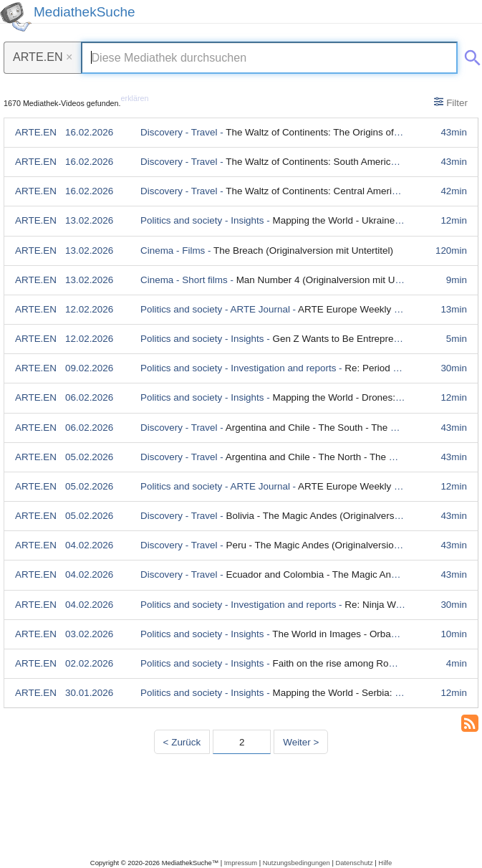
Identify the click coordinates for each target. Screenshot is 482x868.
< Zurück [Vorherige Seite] (182, 742)
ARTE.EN (43, 57)
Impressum (241, 863)
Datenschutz (354, 863)
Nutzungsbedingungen (297, 863)
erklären (135, 98)
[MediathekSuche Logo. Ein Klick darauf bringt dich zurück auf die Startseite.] (16, 17)
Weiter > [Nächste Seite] (301, 742)
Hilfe (385, 863)
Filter (451, 102)
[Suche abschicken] (470, 55)
